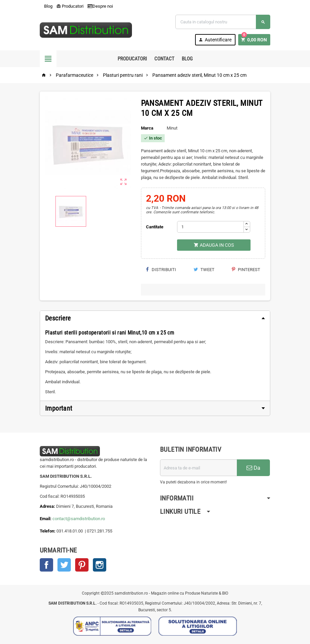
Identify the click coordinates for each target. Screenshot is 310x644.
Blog (46, 6)
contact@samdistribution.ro (79, 519)
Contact (164, 59)
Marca (147, 128)
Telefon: (48, 531)
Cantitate (155, 227)
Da (253, 468)
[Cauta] (223, 22)
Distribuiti (161, 270)
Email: (46, 519)
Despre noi (100, 6)
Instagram (100, 565)
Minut (172, 128)
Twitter (64, 565)
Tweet (204, 270)
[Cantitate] (210, 227)
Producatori (70, 6)
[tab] (155, 318)
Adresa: (48, 506)
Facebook (46, 565)
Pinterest (246, 270)
